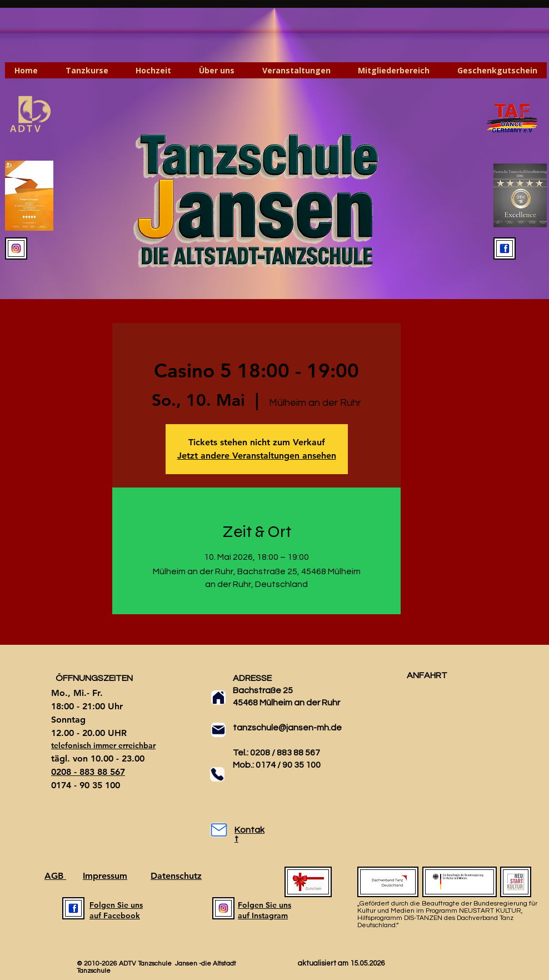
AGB (55, 876)
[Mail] (218, 730)
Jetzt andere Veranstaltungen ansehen (257, 456)
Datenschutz (176, 876)
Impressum (105, 876)
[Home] (218, 698)
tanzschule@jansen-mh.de (287, 728)
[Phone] (217, 774)
